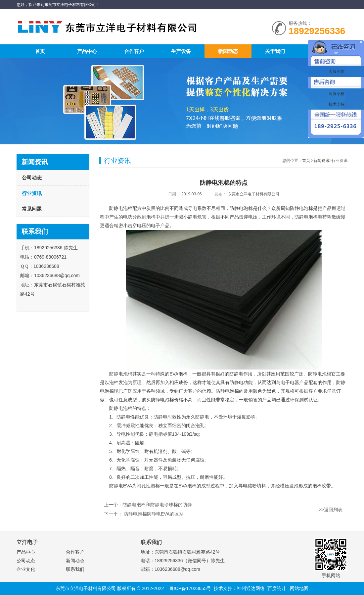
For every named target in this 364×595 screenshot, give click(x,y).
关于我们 (275, 51)
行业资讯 (32, 193)
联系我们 (75, 569)
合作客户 (134, 51)
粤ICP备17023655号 (190, 588)
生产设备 (181, 51)
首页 (40, 51)
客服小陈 (336, 72)
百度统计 (277, 588)
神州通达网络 (251, 588)
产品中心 (87, 51)
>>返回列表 (331, 510)
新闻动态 (228, 51)
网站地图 (299, 588)
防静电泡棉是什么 (248, 208)
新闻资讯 (321, 161)
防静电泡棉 (121, 208)
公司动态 (32, 178)
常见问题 (32, 209)
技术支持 (336, 104)
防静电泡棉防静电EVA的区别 (153, 514)
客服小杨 (336, 94)
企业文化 (26, 569)
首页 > (308, 161)
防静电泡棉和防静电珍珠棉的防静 (157, 505)
